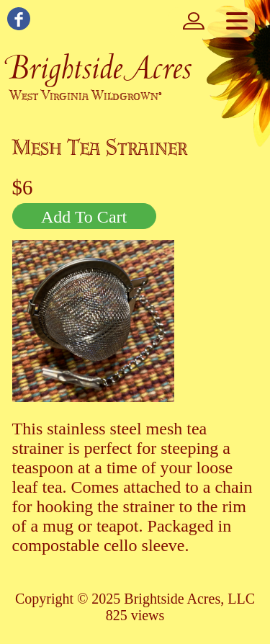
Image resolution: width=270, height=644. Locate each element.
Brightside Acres (100, 67)
